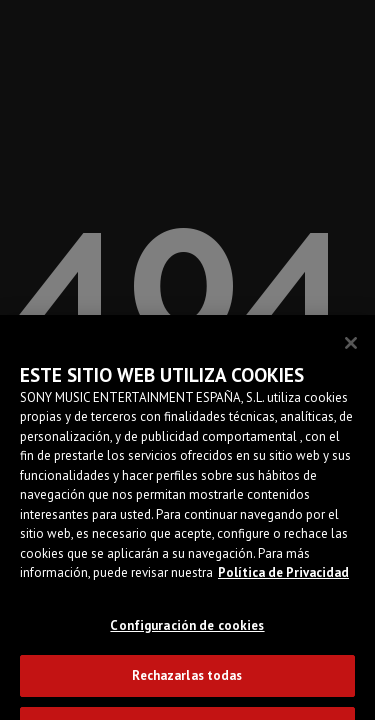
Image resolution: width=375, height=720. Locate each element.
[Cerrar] (351, 349)
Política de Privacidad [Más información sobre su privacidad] (283, 578)
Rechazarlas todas (187, 681)
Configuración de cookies (187, 631)
